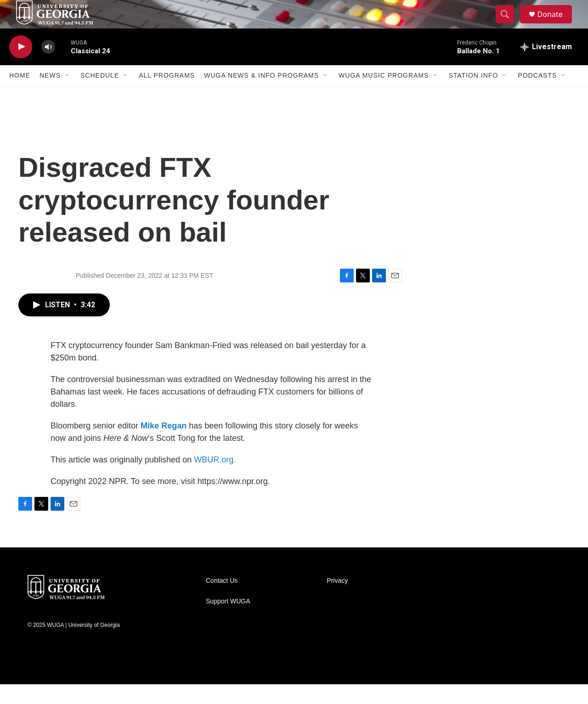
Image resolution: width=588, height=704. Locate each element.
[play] (21, 67)
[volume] (48, 67)
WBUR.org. (215, 479)
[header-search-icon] (509, 24)
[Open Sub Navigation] (68, 96)
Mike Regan (164, 445)
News (50, 96)
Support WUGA (228, 621)
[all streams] (546, 67)
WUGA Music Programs (384, 96)
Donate (555, 24)
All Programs (167, 96)
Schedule (100, 96)
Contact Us (222, 600)
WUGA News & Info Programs (261, 96)
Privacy (337, 600)
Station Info (473, 96)
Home (20, 96)
